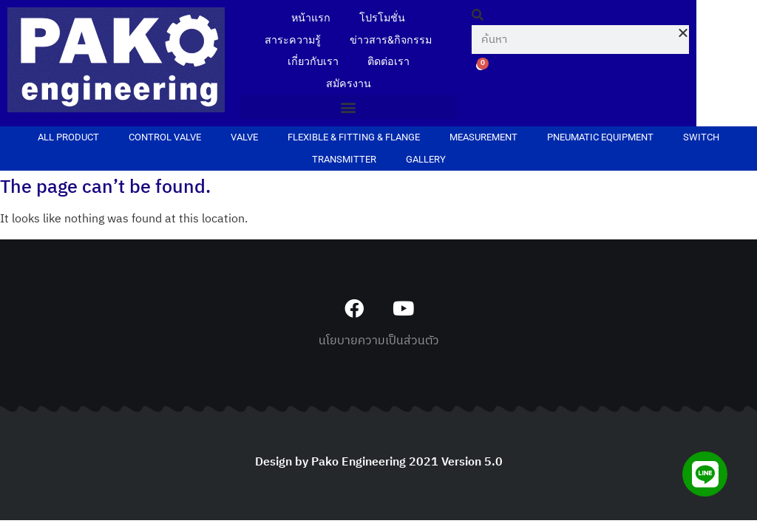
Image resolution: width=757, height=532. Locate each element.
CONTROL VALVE (165, 139)
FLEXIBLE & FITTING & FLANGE (354, 139)
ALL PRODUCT (68, 139)
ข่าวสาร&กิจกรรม (391, 40)
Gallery (426, 161)
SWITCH (701, 139)
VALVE (244, 139)
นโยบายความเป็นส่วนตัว (379, 342)
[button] (348, 108)
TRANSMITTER (344, 161)
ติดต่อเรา (388, 62)
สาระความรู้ (293, 40)
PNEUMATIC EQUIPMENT (600, 139)
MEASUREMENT (483, 139)
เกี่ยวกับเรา (312, 62)
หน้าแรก (311, 18)
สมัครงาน (349, 85)
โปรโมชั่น (383, 18)
